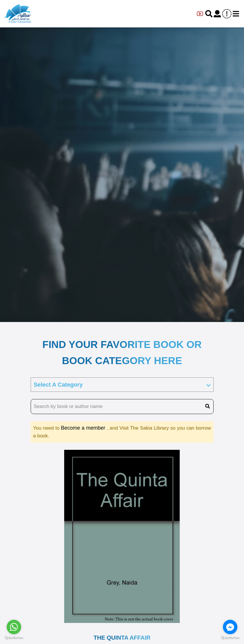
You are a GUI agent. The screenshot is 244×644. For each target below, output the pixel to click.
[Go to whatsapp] (14, 627)
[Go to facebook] (230, 627)
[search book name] (122, 407)
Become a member (84, 428)
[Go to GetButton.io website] (14, 638)
